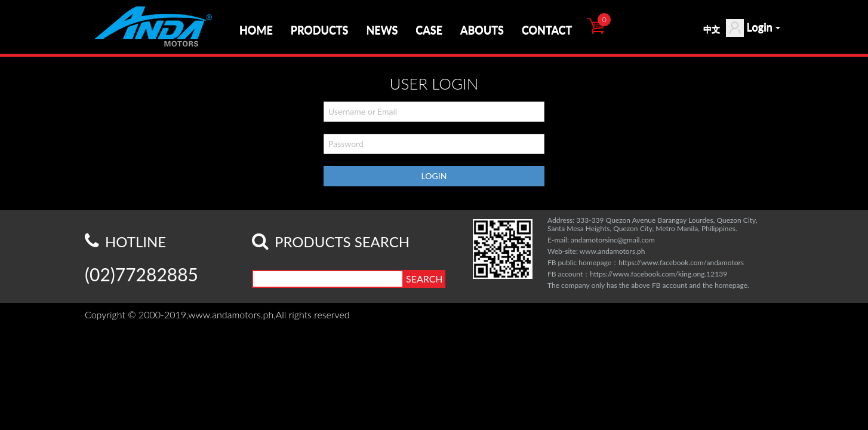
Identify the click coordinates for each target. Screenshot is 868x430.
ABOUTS (482, 30)
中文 (712, 29)
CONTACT (547, 30)
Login (753, 28)
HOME (256, 30)
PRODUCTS (320, 30)
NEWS (382, 30)
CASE (429, 30)
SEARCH (424, 279)
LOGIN (434, 176)
